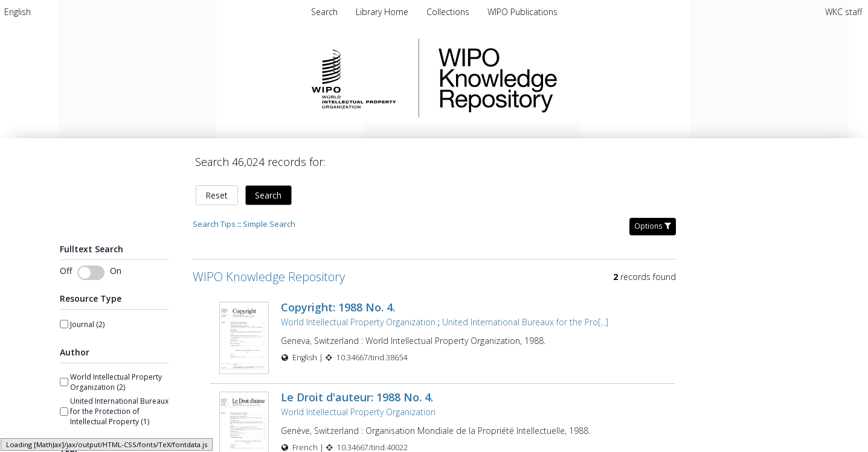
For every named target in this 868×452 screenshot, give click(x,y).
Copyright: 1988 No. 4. (338, 307)
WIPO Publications (522, 12)
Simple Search (269, 224)
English (18, 12)
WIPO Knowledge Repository (547, 78)
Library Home (383, 12)
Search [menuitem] (324, 12)
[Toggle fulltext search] (91, 273)
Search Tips (214, 224)
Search (268, 195)
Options (653, 226)
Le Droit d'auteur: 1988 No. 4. (357, 392)
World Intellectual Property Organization (358, 322)
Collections (449, 12)
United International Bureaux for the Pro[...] (525, 322)
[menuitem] (18, 12)
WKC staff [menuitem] (844, 12)
